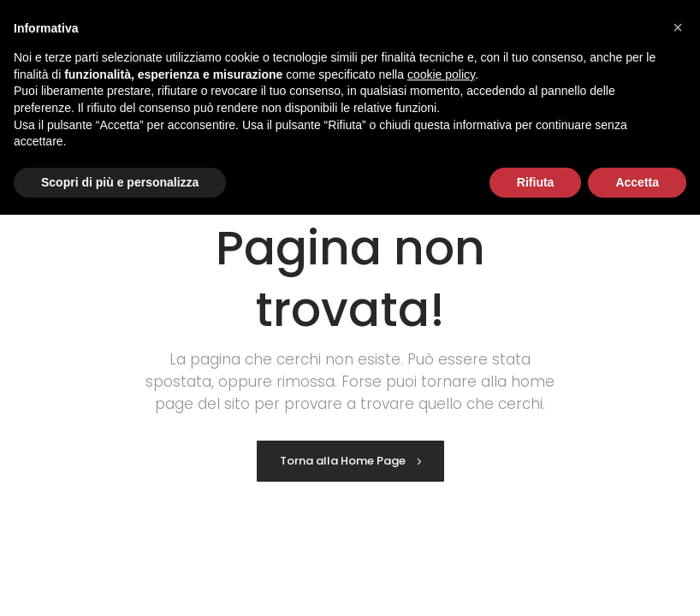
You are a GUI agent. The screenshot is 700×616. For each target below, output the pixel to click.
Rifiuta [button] (536, 182)
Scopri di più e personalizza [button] (120, 182)
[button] (678, 27)
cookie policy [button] (441, 74)
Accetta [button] (637, 182)
